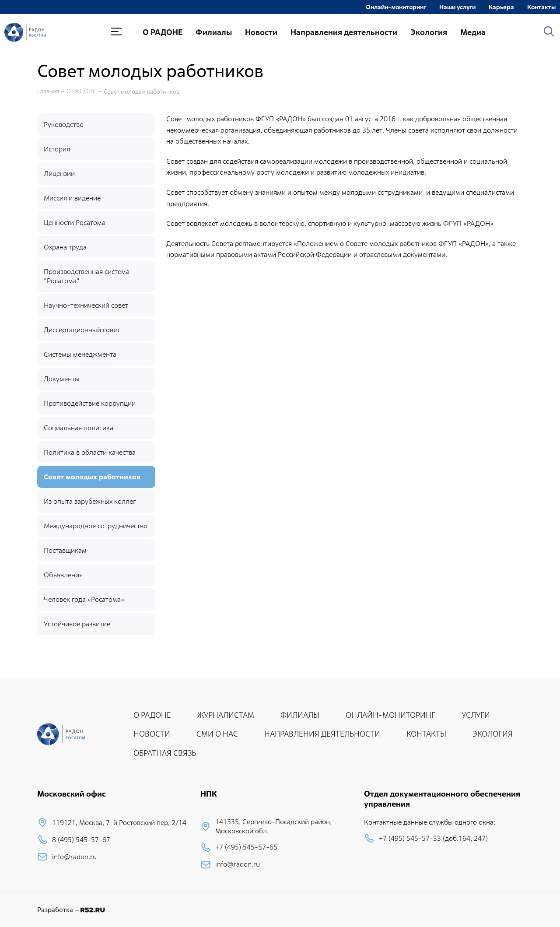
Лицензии (59, 174)
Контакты (541, 7)
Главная (48, 91)
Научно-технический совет (86, 305)
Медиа (473, 32)
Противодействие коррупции (90, 403)
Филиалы (214, 32)
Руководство (64, 125)
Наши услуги (457, 7)
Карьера (501, 7)
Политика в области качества (90, 452)
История (57, 149)
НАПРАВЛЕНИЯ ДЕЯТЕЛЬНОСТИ (322, 734)
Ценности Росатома (75, 223)
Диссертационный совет (82, 330)
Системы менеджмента (80, 354)
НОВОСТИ (152, 734)
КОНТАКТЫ (426, 734)
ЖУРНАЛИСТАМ (226, 715)
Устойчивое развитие (77, 624)
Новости (261, 32)
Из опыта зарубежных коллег (90, 501)
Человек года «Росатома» (84, 599)
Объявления (63, 575)
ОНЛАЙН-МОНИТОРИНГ (390, 715)
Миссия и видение (72, 198)
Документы (62, 379)
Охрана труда (65, 247)
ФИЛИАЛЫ (300, 715)
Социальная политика (79, 428)
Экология (429, 32)
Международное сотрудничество (96, 526)
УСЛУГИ (476, 715)
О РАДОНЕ (163, 32)
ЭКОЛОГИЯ (493, 734)
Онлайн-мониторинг (396, 7)
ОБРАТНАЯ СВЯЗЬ (165, 753)
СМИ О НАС (217, 734)
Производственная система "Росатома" (87, 276)
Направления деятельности (344, 32)
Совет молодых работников (142, 91)
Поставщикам (65, 550)
